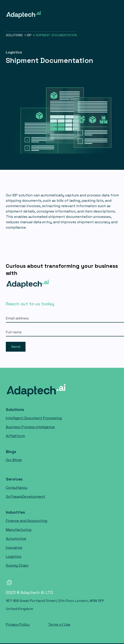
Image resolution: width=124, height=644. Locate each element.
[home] (24, 14)
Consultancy (17, 488)
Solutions (15, 410)
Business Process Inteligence (30, 427)
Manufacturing (19, 530)
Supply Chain (17, 565)
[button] (122, 15)
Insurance (14, 547)
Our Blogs (14, 460)
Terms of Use (59, 624)
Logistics (14, 556)
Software (26, 497)
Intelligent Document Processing (34, 418)
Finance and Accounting (27, 521)
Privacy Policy (18, 624)
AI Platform (15, 436)
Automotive (16, 539)
